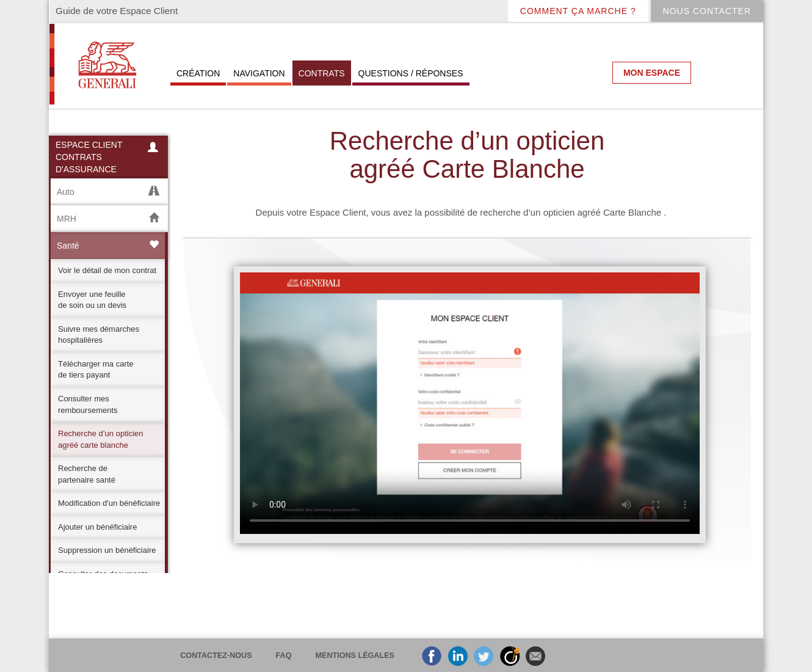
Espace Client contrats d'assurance (108, 157)
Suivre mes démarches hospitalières (99, 335)
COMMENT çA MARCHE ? (578, 11)
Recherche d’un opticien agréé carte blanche (100, 439)
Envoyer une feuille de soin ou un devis (92, 300)
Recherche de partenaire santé (87, 474)
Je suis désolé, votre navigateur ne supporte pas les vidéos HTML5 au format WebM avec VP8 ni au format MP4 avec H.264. (470, 403)
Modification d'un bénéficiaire (109, 503)
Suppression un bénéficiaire (107, 550)
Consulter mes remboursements (88, 404)
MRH (108, 218)
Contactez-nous (216, 656)
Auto (108, 192)
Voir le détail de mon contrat (107, 270)
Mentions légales (355, 656)
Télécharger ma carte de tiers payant (96, 370)
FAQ (284, 656)
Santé (108, 245)
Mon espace (652, 73)
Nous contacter (707, 11)
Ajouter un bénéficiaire (97, 527)
